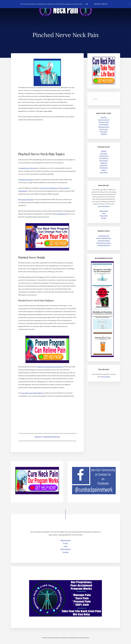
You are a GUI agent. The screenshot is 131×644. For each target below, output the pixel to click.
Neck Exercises (104, 129)
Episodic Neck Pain (104, 236)
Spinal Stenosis (104, 161)
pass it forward (106, 377)
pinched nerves (62, 214)
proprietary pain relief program (32, 393)
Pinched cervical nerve (26, 180)
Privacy (65, 543)
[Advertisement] (47, 137)
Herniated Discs (104, 156)
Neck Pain (38, 437)
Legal (104, 213)
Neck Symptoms (104, 125)
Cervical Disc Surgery (104, 241)
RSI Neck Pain (104, 168)
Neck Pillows (104, 173)
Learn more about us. (104, 206)
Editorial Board (104, 211)
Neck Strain (104, 154)
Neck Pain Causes (104, 122)
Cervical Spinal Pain (104, 120)
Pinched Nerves (104, 158)
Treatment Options (104, 127)
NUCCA (104, 170)
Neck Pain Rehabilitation (104, 238)
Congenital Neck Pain (104, 245)
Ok (87, 4)
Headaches (104, 163)
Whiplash (104, 151)
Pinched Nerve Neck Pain (51, 437)
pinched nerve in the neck (29, 168)
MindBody (104, 134)
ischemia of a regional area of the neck (51, 367)
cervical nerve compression (49, 188)
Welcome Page (66, 540)
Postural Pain (104, 166)
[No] (129, 4)
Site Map (104, 218)
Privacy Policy (104, 216)
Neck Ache (104, 118)
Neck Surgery (104, 132)
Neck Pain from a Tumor (104, 243)
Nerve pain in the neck (26, 200)
